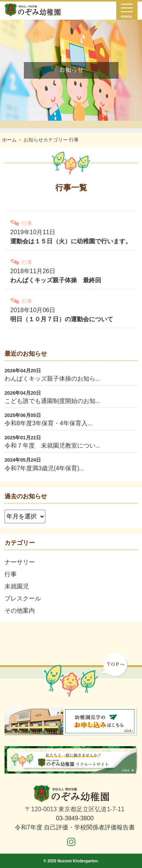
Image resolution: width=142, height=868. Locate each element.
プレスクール (23, 598)
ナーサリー (20, 562)
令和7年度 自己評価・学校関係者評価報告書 (75, 827)
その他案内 (20, 611)
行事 (11, 574)
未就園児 (17, 586)
